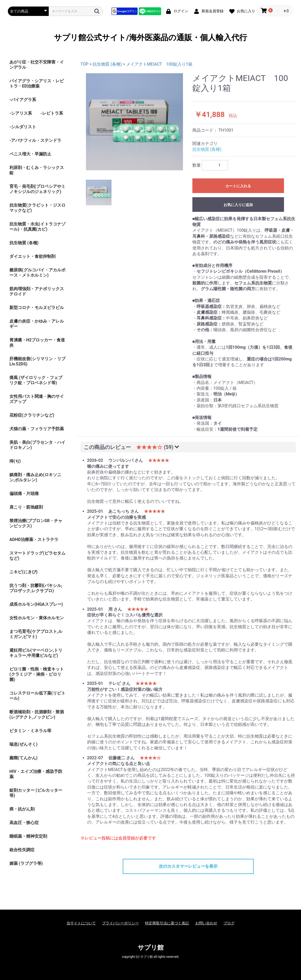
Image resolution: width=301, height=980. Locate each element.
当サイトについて (81, 923)
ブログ (229, 923)
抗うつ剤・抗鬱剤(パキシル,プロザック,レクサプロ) (36, 588)
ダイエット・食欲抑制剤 (32, 256)
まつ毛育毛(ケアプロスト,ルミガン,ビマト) (36, 634)
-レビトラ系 (52, 113)
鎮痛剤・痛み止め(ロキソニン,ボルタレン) (35, 477)
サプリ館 (151, 948)
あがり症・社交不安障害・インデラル (37, 65)
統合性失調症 (22, 850)
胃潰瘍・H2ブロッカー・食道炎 (37, 343)
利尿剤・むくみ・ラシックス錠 (37, 170)
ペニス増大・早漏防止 (30, 154)
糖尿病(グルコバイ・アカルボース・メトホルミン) (37, 273)
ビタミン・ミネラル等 (30, 731)
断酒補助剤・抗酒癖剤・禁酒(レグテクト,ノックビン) (37, 714)
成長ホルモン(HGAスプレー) (36, 604)
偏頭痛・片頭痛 (24, 494)
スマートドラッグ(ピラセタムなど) (37, 556)
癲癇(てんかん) (23, 758)
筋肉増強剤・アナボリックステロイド (37, 291)
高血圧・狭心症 (24, 823)
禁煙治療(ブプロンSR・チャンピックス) (36, 523)
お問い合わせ (206, 923)
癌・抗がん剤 (22, 809)
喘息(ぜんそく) (23, 744)
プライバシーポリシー (120, 923)
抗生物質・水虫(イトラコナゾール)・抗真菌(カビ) (37, 227)
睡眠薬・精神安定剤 (28, 836)
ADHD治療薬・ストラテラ (34, 539)
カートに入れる (238, 186)
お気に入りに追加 (238, 205)
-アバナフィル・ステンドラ (35, 140)
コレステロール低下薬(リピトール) (37, 696)
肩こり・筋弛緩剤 (26, 507)
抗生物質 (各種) (24, 243)
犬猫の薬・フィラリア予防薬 (37, 429)
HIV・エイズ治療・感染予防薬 (36, 774)
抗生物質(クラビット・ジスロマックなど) (37, 208)
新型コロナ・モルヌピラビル (37, 308)
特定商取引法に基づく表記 (167, 923)
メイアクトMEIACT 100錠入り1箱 (159, 64)
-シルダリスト (23, 127)
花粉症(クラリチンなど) (32, 415)
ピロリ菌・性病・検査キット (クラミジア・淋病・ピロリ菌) (37, 674)
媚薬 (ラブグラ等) (26, 863)
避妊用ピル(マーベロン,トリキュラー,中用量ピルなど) (36, 653)
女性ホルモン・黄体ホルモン (37, 618)
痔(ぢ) (15, 461)
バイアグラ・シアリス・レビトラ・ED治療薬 (37, 83)
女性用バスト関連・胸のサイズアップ (37, 399)
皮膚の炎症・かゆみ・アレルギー (37, 324)
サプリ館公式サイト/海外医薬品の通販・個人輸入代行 (150, 37)
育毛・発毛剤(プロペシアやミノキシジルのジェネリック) (37, 189)
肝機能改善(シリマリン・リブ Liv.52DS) (37, 361)
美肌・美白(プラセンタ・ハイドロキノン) (37, 445)
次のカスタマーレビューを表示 (188, 866)
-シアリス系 (21, 113)
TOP (85, 64)
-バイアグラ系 (23, 100)
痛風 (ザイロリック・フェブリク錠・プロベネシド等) (36, 380)
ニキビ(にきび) (23, 572)
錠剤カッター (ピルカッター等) (36, 793)
